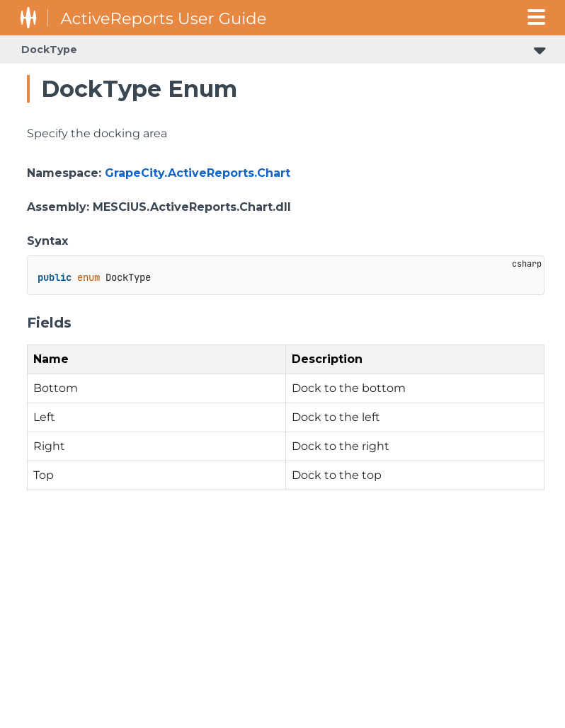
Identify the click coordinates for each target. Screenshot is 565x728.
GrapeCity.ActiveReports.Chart (198, 173)
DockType (49, 50)
